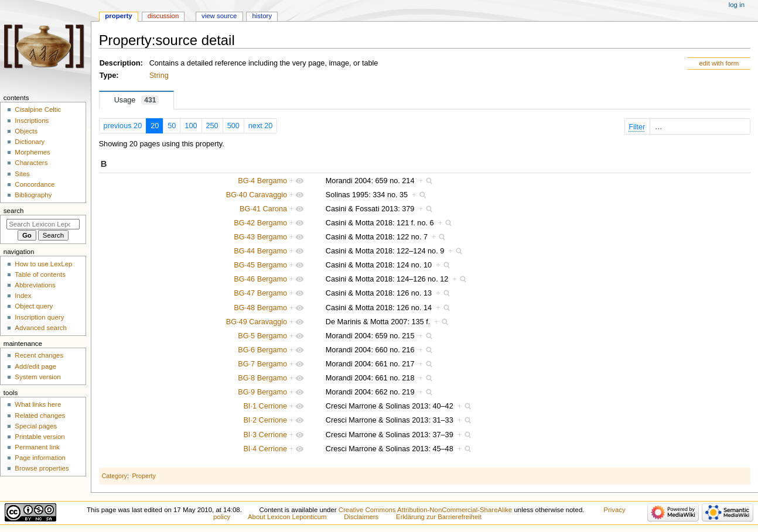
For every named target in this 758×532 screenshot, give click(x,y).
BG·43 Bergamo (260, 237)
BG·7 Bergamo (262, 364)
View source (219, 16)
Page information (40, 458)
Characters (31, 163)
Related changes (40, 416)
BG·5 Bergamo (262, 336)
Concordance (35, 184)
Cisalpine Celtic (38, 109)
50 (172, 126)
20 (155, 126)
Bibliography (33, 195)
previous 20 (123, 126)
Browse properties (42, 468)
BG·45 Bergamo (260, 265)
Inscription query (39, 317)
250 (212, 126)
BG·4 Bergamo (262, 181)
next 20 (261, 126)
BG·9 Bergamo (262, 392)
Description (120, 63)
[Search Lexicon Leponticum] (43, 224)
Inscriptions (32, 121)
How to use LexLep (43, 264)
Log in (737, 5)
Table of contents (40, 274)
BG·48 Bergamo (260, 308)
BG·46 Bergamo (260, 279)
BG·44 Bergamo (260, 251)
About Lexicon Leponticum (287, 517)
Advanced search (41, 328)
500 (233, 126)
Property (144, 476)
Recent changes (39, 355)
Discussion (163, 16)
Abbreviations (35, 285)
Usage (137, 100)
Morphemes (32, 152)
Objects (26, 131)
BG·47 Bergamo (260, 293)
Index (23, 296)
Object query (34, 306)
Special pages (36, 426)
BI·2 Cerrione (265, 420)
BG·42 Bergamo (260, 223)
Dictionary (30, 142)
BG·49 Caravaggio (257, 322)
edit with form (719, 63)
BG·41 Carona (263, 209)
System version (37, 377)
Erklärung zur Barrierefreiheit (439, 517)
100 (191, 126)
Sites (22, 174)
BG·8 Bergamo (262, 378)
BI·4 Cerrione (265, 449)
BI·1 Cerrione (265, 406)
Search (14, 211)
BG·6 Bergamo (262, 350)
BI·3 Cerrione (265, 435)
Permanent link (37, 447)
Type (108, 75)
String (159, 75)
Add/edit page (35, 366)
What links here (38, 404)
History (262, 16)
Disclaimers (361, 517)
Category (115, 476)
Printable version (40, 437)
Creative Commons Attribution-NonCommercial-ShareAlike (425, 510)
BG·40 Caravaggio (257, 195)
